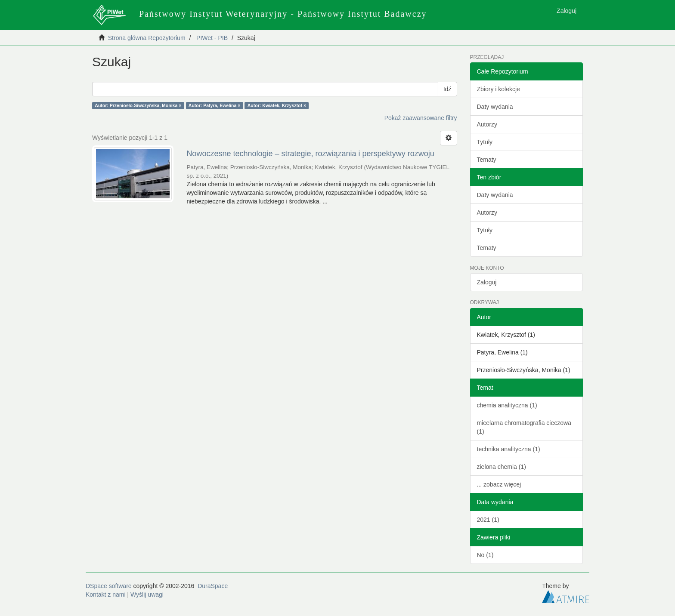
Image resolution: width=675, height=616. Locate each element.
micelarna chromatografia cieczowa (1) (524, 427)
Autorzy (487, 124)
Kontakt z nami (106, 594)
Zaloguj (487, 282)
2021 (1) (488, 520)
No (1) (485, 555)
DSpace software (109, 586)
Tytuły (485, 142)
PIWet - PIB (212, 38)
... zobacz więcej (499, 484)
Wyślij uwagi (147, 594)
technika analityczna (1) (509, 449)
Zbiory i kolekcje (499, 89)
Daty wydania (495, 107)
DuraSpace (213, 586)
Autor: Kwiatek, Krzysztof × (277, 105)
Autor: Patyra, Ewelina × (215, 105)
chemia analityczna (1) (507, 405)
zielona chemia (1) (502, 467)
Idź (447, 89)
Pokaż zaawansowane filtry (421, 118)
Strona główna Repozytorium (147, 38)
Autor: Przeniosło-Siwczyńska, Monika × (138, 105)
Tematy (487, 160)
